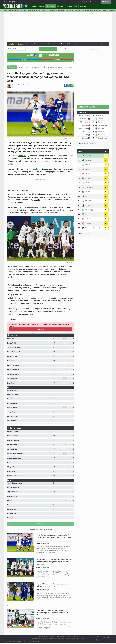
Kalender (35, 44)
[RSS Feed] (97, 640)
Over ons (52, 636)
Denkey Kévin (12, 476)
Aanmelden (106, 2)
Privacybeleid (60, 636)
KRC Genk (100, 128)
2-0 (93, 128)
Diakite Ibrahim (12, 445)
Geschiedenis (66, 44)
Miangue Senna (13, 505)
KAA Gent (31, 55)
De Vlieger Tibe (13, 416)
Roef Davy (11, 339)
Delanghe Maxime (13, 431)
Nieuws (34, 6)
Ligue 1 (99, 10)
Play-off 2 (53, 10)
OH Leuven (85, 122)
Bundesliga (91, 10)
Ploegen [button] (103, 44)
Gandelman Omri (13, 374)
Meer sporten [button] (12, 2)
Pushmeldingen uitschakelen (75, 638)
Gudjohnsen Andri (13, 399)
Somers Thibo (12, 449)
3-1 (93, 132)
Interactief (83, 6)
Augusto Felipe (12, 492)
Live (76, 6)
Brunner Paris (12, 496)
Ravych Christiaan (13, 440)
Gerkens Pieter (13, 395)
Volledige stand (85, 234)
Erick (9, 462)
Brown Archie (12, 343)
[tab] (21, 67)
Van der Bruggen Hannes (16, 454)
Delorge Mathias (13, 365)
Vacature (69, 636)
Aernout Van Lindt (19, 85)
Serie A (105, 10)
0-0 (93, 119)
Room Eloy (11, 518)
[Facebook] (97, 637)
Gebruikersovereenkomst (40, 638)
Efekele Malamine (13, 487)
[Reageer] (48, 543)
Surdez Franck (12, 408)
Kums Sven (11, 361)
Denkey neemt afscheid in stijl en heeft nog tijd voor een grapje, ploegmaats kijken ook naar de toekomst (54, 562)
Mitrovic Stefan (13, 403)
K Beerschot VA (84, 119)
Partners (75, 636)
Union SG (86, 132)
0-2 (93, 135)
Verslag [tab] (12, 67)
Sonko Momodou (13, 379)
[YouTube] (104, 637)
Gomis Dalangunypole (15, 483)
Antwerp (99, 116)
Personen (69, 6)
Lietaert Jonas (12, 514)
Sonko (67, 266)
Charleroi (99, 122)
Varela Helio (11, 420)
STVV (87, 135)
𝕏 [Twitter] (101, 637)
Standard (99, 119)
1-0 (93, 122)
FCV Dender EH (102, 125)
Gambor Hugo (12, 356)
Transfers (57, 44)
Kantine (42, 6)
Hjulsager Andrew (13, 370)
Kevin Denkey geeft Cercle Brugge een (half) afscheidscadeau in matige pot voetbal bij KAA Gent (54, 537)
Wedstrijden (48, 49)
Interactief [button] (75, 44)
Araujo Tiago (12, 412)
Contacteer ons (43, 636)
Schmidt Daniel (12, 390)
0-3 (93, 125)
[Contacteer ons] (108, 637)
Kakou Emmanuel (13, 436)
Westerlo (99, 132)
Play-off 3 (62, 10)
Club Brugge (85, 128)
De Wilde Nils (12, 509)
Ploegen (60, 6)
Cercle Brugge (52, 55)
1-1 (41, 55)
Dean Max (11, 383)
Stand (41, 44)
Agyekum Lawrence (14, 458)
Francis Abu (11, 501)
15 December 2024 (18, 87)
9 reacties (30, 87)
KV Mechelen (85, 116)
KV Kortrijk (86, 125)
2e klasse (70, 10)
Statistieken (48, 44)
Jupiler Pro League (34, 10)
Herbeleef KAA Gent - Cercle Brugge (41, 529)
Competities (51, 6)
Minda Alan (11, 471)
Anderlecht (100, 135)
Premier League (80, 10)
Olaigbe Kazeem (13, 467)
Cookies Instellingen (57, 638)
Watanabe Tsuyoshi (14, 352)
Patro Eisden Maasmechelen (92, 228)
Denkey (37, 200)
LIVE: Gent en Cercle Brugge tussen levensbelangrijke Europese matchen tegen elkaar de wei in (52, 613)
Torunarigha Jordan (14, 347)
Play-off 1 (45, 10)
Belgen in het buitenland (11, 10)
